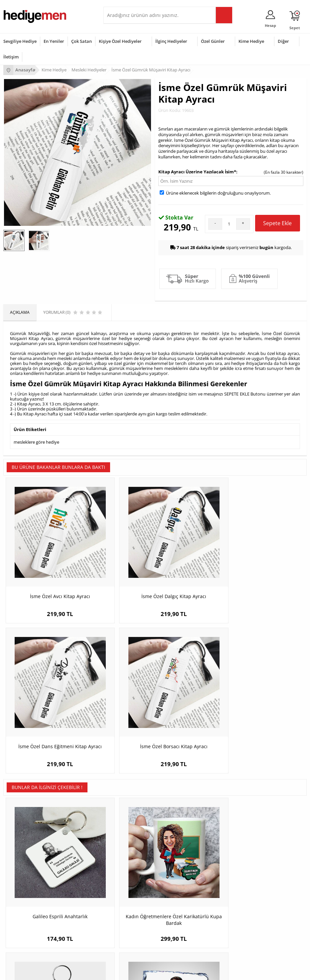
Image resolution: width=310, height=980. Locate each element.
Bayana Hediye (121, 905)
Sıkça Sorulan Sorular (23, 864)
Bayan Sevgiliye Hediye (231, 854)
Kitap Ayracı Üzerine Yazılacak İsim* (197, 172)
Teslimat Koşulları (20, 814)
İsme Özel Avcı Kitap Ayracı (41, 556)
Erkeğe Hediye (120, 895)
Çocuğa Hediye (121, 915)
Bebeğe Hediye (121, 925)
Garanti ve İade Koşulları (26, 844)
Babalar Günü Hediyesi (25, 945)
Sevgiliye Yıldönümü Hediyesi (237, 864)
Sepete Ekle (277, 225)
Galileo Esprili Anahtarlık (41, 693)
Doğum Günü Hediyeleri (26, 905)
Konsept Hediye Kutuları (232, 814)
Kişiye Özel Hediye (124, 814)
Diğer (283, 41)
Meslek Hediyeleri (123, 864)
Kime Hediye (251, 41)
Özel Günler (213, 41)
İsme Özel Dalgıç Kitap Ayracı (117, 559)
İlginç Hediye (119, 945)
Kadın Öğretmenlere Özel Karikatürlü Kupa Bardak (117, 696)
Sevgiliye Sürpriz (122, 854)
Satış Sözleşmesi (19, 834)
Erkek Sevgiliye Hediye (231, 844)
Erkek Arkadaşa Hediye (128, 824)
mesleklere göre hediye (36, 441)
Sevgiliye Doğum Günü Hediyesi (239, 834)
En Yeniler (54, 41)
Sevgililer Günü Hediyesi (26, 895)
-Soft (120, 972)
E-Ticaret (135, 972)
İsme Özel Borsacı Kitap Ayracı (269, 559)
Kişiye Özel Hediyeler (120, 41)
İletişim (11, 57)
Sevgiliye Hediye (20, 41)
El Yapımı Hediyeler (125, 844)
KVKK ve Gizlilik (17, 854)
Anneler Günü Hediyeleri (26, 925)
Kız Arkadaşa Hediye (126, 834)
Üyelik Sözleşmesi (20, 824)
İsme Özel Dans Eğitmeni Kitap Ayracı (193, 559)
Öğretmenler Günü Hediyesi (29, 935)
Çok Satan (81, 41)
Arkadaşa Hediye (123, 935)
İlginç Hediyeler (171, 41)
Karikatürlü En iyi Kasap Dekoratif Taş (269, 696)
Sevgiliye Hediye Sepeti (231, 824)
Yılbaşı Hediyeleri (19, 915)
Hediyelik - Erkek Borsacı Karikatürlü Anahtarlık (193, 696)
